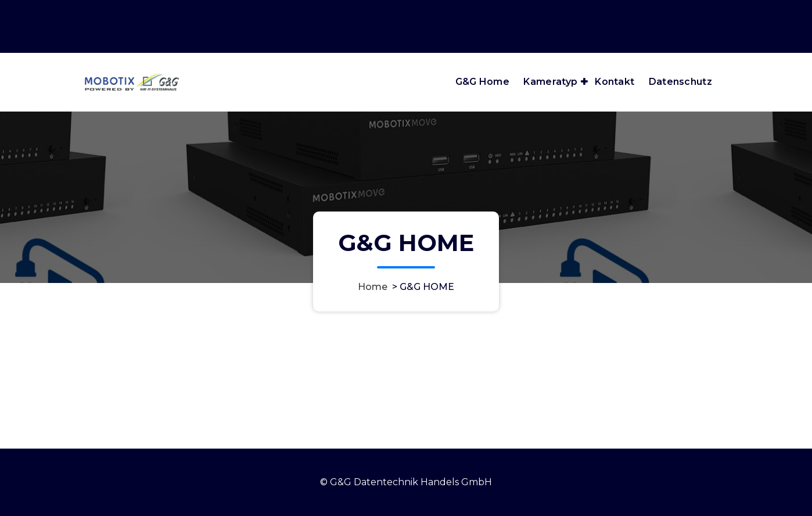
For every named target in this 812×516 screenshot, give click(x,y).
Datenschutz (680, 82)
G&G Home (482, 82)
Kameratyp (550, 82)
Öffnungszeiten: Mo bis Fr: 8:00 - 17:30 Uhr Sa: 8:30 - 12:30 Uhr (585, 11)
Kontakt (615, 82)
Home (373, 287)
